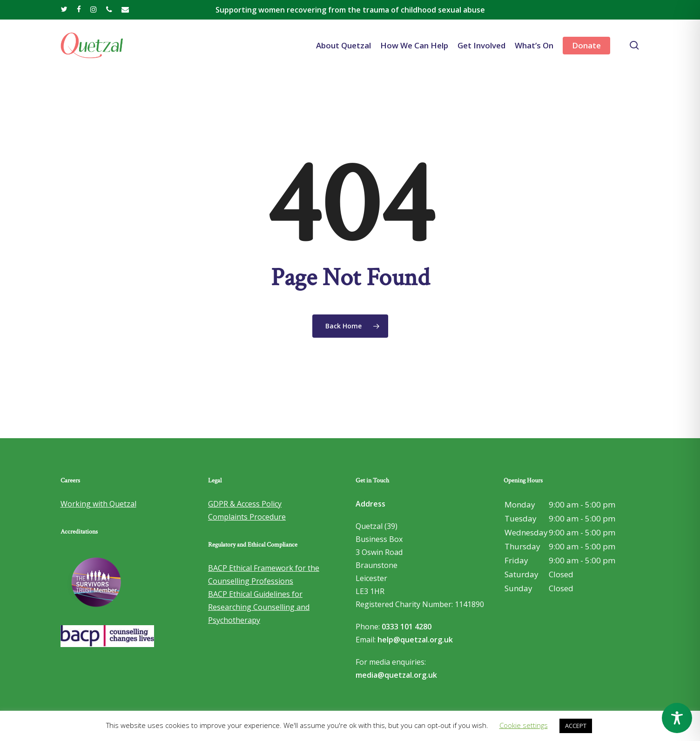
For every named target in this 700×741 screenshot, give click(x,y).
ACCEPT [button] (576, 726)
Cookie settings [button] (524, 725)
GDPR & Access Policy (245, 504)
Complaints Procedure (247, 517)
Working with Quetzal (98, 504)
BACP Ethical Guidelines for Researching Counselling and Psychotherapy (259, 607)
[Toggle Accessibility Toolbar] (677, 718)
